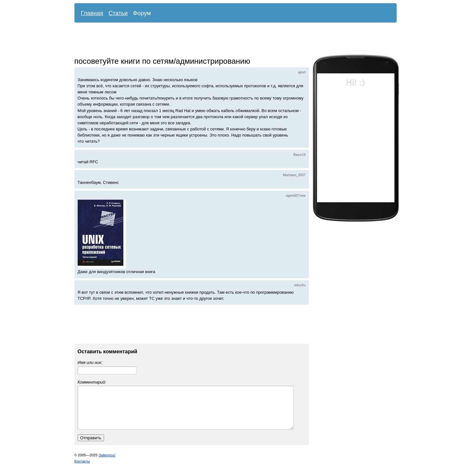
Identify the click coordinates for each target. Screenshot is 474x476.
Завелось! (107, 463)
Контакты (82, 469)
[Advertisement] (231, 40)
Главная (92, 13)
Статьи (118, 13)
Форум (142, 13)
